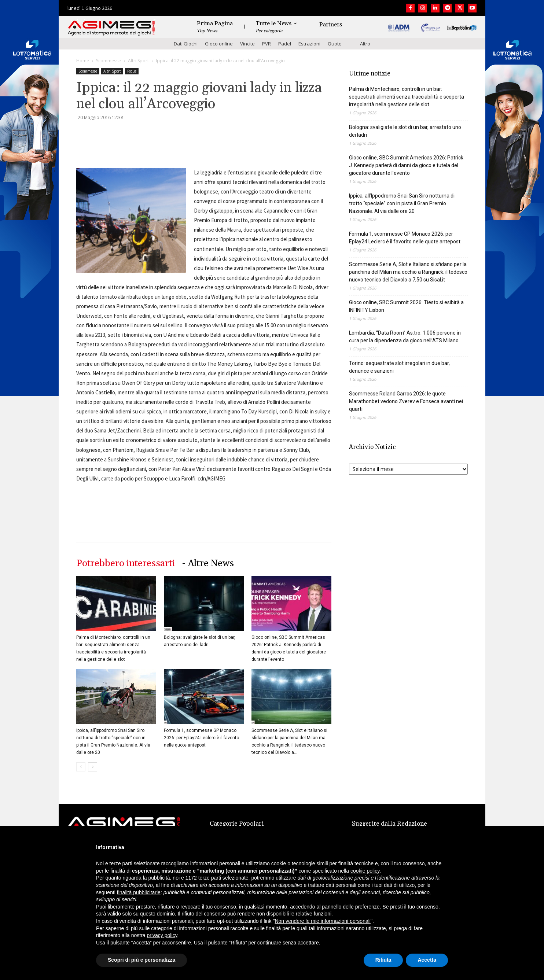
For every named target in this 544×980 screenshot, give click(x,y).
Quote (335, 44)
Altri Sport (138, 61)
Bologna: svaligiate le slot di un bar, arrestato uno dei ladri (405, 131)
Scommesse (109, 61)
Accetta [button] (427, 960)
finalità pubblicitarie (139, 892)
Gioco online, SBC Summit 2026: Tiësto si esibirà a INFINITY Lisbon (406, 306)
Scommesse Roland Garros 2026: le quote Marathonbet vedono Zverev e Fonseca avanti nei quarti (406, 401)
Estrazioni (309, 44)
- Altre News (208, 563)
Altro (365, 44)
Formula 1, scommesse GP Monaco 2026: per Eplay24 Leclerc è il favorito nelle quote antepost (201, 738)
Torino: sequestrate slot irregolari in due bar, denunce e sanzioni (399, 367)
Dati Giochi (186, 44)
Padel (285, 44)
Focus (132, 71)
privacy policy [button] (162, 935)
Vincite (247, 44)
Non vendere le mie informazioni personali (322, 921)
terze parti (210, 878)
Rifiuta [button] (383, 960)
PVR (267, 44)
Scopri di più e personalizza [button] (141, 960)
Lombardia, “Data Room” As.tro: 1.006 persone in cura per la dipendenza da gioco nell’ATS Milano (405, 337)
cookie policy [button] (365, 871)
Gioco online (219, 44)
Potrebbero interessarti (126, 563)
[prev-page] (81, 767)
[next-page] (93, 767)
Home (83, 61)
